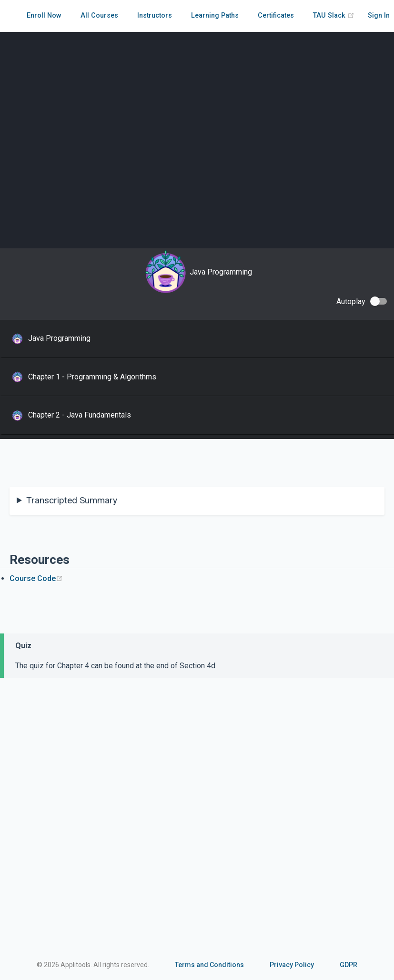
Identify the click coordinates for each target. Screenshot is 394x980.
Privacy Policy (292, 965)
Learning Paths (215, 15)
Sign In (379, 15)
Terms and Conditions (209, 965)
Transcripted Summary (72, 500)
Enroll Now (44, 15)
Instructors (155, 15)
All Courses (99, 15)
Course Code (36, 578)
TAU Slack (334, 15)
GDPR (349, 965)
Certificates (276, 15)
